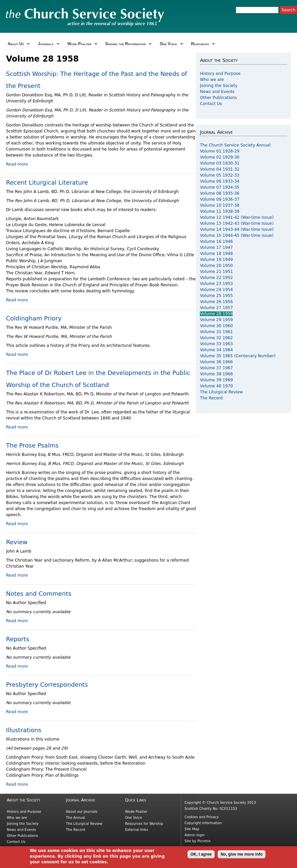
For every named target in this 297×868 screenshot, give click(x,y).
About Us (18, 44)
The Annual (76, 818)
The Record (211, 398)
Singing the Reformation (128, 44)
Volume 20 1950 (216, 266)
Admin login (195, 835)
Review (17, 542)
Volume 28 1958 (216, 314)
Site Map (192, 829)
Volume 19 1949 (216, 260)
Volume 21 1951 (216, 272)
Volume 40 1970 (216, 386)
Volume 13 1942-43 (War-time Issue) (237, 223)
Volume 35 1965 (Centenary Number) (238, 356)
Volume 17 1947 (216, 248)
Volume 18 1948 (216, 254)
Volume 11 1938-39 (220, 211)
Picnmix (204, 841)
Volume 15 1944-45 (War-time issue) (237, 235)
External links (136, 830)
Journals (48, 44)
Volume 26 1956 (216, 302)
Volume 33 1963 (216, 344)
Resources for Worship (144, 824)
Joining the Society (219, 86)
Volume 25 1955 (216, 296)
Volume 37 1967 (216, 368)
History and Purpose (220, 74)
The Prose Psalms (32, 445)
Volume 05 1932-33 (220, 175)
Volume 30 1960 (216, 326)
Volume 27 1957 (216, 308)
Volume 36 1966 (216, 362)
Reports (18, 639)
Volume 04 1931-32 (220, 169)
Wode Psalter (82, 44)
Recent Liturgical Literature (47, 182)
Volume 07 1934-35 (220, 187)
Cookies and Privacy (202, 817)
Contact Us (211, 104)
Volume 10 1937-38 (220, 205)
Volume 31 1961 (216, 332)
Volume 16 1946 (216, 242)
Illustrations (24, 730)
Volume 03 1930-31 (220, 163)
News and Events (217, 92)
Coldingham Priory (34, 318)
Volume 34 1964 (216, 350)
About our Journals (82, 812)
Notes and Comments (39, 594)
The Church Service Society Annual (235, 145)
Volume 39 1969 (216, 380)
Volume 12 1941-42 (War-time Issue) (237, 217)
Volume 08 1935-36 (220, 193)
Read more (17, 164)
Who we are (212, 80)
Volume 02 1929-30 (220, 157)
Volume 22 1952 (216, 278)
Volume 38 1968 (216, 374)
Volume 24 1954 (216, 290)
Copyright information (203, 823)
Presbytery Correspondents (47, 685)
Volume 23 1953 (216, 284)
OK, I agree (201, 856)
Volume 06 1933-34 (220, 181)
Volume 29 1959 (216, 320)
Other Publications (218, 98)
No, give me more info (242, 856)
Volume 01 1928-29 (220, 151)
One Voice (170, 44)
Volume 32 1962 (216, 338)
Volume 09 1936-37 (220, 199)
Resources (202, 44)
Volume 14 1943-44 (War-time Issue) (237, 229)
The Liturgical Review (221, 392)
